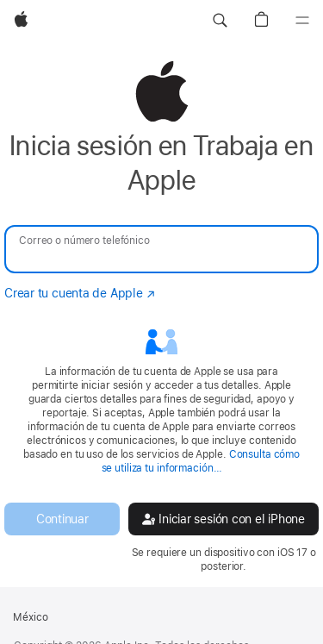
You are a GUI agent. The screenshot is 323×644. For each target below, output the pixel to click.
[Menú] (302, 21)
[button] (220, 21)
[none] (161, 317)
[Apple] (21, 21)
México (31, 617)
